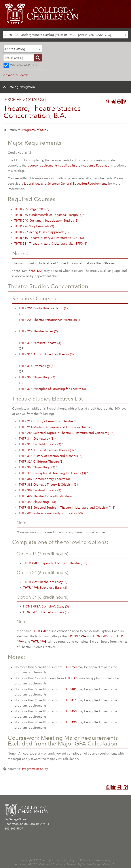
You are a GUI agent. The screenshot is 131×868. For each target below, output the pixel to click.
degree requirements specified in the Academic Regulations (70, 166)
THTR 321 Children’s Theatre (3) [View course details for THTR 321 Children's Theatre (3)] (41, 462)
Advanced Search (16, 75)
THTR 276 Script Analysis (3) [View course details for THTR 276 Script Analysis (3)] (34, 226)
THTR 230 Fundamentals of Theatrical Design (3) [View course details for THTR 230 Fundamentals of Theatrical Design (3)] (48, 215)
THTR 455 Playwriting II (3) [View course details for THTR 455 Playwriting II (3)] (37, 502)
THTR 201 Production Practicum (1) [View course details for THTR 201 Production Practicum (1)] (43, 308)
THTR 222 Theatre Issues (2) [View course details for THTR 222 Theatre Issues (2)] (38, 331)
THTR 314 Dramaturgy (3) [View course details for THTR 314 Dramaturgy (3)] (37, 366)
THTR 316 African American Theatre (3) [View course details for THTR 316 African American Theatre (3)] (46, 354)
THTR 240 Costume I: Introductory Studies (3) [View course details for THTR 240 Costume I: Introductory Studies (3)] (46, 221)
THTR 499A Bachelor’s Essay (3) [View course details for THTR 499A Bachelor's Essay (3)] (45, 582)
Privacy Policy (103, 860)
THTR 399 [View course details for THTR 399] (72, 678)
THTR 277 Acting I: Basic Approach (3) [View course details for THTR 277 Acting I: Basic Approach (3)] (41, 232)
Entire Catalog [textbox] (15, 49)
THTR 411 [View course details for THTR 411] (70, 700)
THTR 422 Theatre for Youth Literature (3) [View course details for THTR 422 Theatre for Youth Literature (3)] (47, 496)
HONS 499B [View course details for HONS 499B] (102, 636)
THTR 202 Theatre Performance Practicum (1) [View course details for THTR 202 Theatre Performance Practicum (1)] (50, 320)
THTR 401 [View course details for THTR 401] (70, 689)
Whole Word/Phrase (24, 65)
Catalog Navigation (21, 87)
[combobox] (65, 35)
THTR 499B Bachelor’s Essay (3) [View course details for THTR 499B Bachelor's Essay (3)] (45, 588)
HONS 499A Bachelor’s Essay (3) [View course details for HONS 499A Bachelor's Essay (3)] (46, 606)
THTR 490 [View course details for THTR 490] (39, 631)
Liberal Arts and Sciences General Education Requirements (66, 184)
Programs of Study (35, 130)
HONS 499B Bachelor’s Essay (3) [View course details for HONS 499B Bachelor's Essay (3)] (46, 612)
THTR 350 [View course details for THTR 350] (70, 667)
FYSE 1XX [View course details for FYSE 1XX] (35, 271)
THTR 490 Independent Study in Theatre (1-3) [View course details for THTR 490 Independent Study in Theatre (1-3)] (51, 513)
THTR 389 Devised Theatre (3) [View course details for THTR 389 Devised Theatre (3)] (40, 490)
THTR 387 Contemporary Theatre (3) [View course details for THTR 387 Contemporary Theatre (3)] (44, 479)
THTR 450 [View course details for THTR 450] (70, 711)
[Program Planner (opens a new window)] (108, 102)
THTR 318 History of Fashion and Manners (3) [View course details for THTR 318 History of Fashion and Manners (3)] (50, 456)
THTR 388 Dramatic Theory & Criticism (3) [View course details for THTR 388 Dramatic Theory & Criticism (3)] (48, 485)
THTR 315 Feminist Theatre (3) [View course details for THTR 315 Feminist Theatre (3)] (40, 343)
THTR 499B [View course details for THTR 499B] (39, 642)
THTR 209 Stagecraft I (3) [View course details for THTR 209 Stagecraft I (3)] (32, 209)
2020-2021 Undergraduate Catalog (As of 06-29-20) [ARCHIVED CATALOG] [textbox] (58, 35)
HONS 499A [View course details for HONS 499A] (77, 636)
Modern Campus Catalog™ (99, 864)
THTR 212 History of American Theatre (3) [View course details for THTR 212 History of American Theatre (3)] (48, 421)
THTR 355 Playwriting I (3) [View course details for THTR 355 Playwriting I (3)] (37, 377)
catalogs (24, 864)
